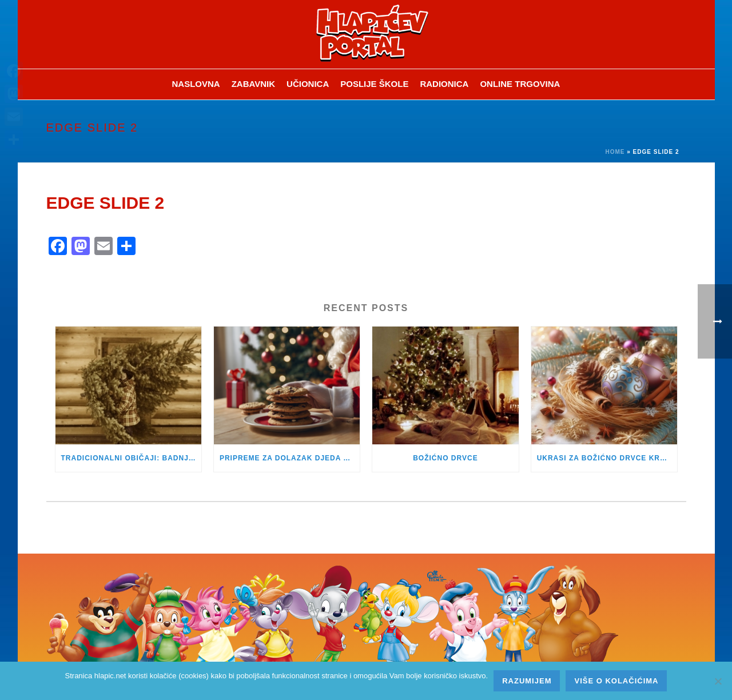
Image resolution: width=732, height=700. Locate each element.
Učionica (308, 84)
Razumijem (527, 681)
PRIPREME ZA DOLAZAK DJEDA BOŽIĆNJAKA (290, 458)
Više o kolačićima (616, 681)
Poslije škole (374, 84)
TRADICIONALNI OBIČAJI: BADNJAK (131, 458)
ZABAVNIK (253, 84)
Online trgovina (520, 84)
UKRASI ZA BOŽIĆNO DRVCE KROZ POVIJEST (607, 458)
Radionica (444, 84)
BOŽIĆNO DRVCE (445, 458)
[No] (718, 681)
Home (615, 152)
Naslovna (196, 84)
